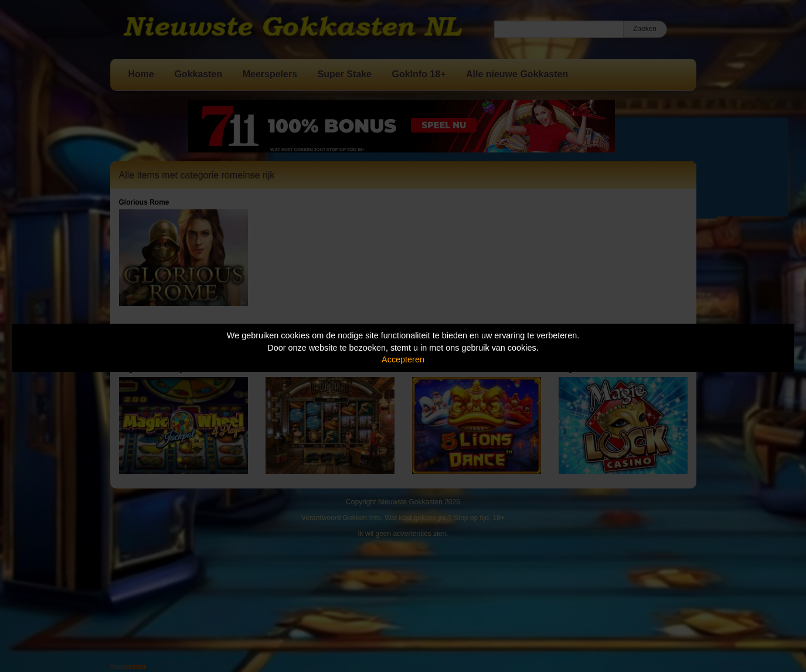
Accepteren (403, 359)
